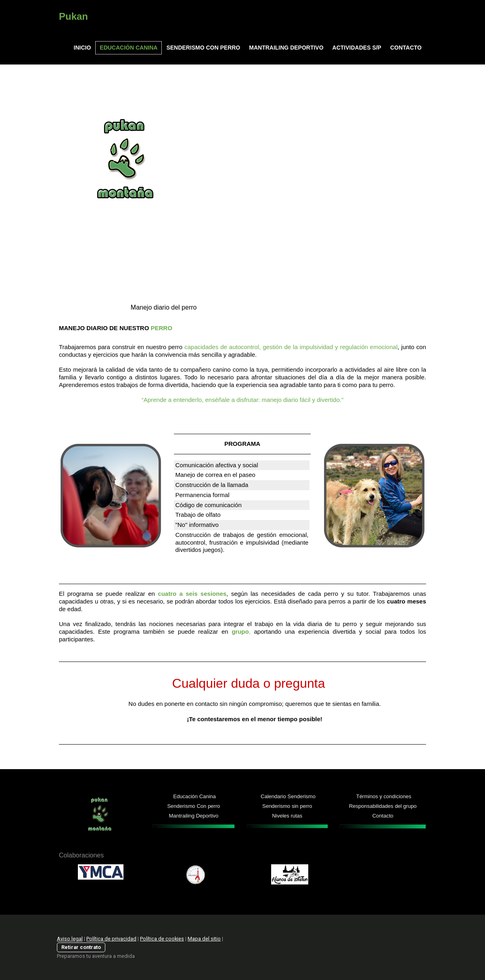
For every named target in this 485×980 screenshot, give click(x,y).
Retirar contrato (81, 947)
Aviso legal (70, 939)
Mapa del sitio (204, 939)
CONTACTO (406, 48)
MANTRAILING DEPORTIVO (286, 48)
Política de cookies (162, 939)
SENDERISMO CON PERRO (203, 48)
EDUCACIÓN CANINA (129, 48)
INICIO (83, 48)
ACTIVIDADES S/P (357, 48)
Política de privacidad (111, 939)
